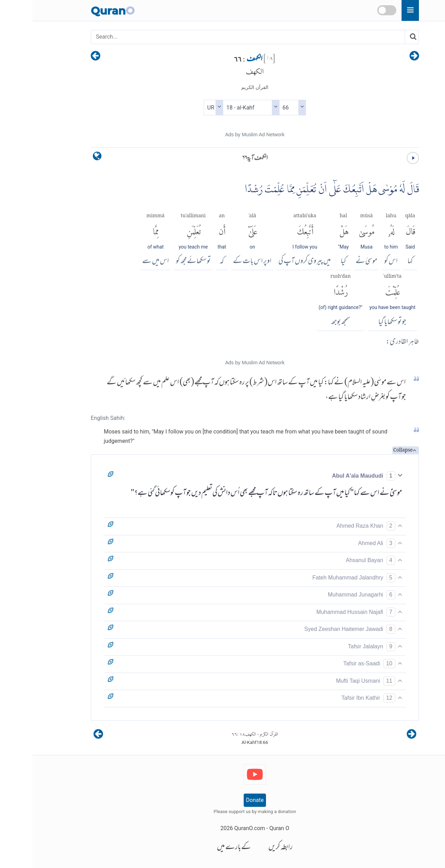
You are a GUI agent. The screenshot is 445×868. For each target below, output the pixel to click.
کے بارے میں (202, 848)
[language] (65, 158)
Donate (223, 800)
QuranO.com (217, 828)
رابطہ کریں (248, 848)
